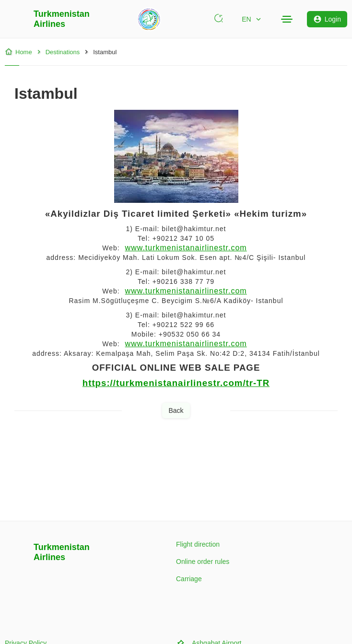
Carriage (189, 579)
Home (18, 52)
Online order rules (203, 562)
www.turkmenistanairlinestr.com (186, 248)
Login (327, 19)
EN (252, 19)
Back (176, 410)
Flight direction (198, 544)
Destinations (58, 52)
